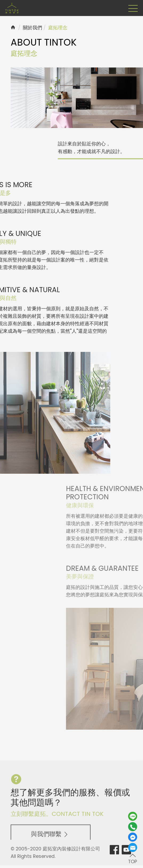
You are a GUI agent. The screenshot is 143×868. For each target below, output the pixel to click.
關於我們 (32, 28)
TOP (133, 858)
